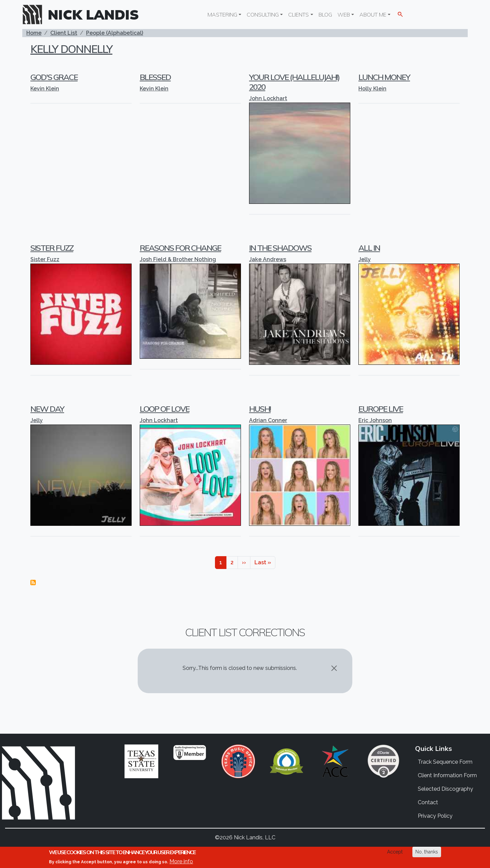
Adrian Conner (268, 420)
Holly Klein (372, 89)
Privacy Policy (435, 816)
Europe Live (381, 409)
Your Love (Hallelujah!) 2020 (294, 82)
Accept (395, 852)
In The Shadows (280, 248)
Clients (298, 15)
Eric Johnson (375, 420)
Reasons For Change (180, 248)
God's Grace (54, 77)
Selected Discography (445, 789)
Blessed (155, 77)
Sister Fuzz (52, 248)
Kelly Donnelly (71, 49)
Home (34, 33)
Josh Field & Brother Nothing (178, 259)
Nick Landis (93, 15)
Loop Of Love (165, 409)
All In (369, 248)
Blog (325, 15)
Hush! (260, 409)
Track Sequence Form (445, 762)
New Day (47, 409)
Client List (64, 33)
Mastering (222, 15)
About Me (373, 15)
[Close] (334, 668)
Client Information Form (447, 775)
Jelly (365, 259)
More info (181, 862)
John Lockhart (268, 98)
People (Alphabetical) (115, 33)
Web (344, 15)
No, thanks (427, 852)
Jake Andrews (268, 259)
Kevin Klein (45, 89)
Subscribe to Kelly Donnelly (33, 582)
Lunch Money (384, 77)
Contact (428, 802)
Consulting (263, 15)
